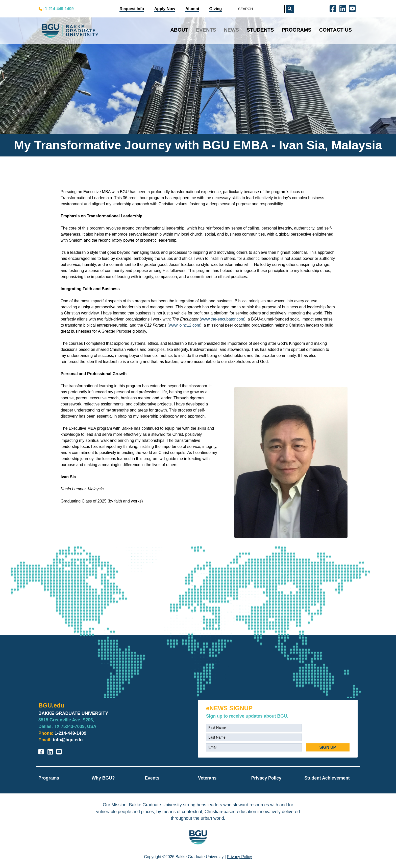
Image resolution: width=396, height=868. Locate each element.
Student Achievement (327, 778)
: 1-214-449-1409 (58, 9)
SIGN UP (328, 747)
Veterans (207, 778)
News (231, 30)
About (179, 30)
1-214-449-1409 (71, 733)
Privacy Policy (266, 778)
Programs (296, 30)
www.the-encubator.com (223, 319)
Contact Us (335, 30)
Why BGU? (103, 778)
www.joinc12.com (185, 325)
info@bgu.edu (68, 740)
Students (260, 30)
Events (206, 30)
